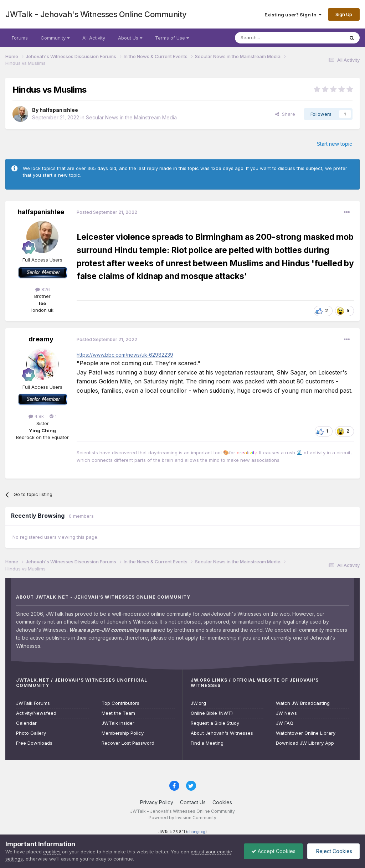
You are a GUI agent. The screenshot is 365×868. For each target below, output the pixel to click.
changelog (196, 832)
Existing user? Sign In (293, 15)
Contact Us (193, 802)
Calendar (26, 723)
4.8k (36, 416)
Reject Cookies (333, 851)
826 (43, 289)
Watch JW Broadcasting (303, 703)
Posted (107, 212)
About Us (130, 38)
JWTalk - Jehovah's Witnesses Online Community (96, 14)
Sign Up (344, 14)
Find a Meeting (207, 743)
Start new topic (335, 144)
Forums (20, 38)
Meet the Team (118, 713)
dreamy (41, 339)
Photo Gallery (31, 733)
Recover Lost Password (128, 743)
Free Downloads (34, 743)
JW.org (198, 703)
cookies (52, 852)
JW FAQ (285, 723)
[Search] (271, 38)
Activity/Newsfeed (36, 713)
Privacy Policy (157, 802)
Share (285, 114)
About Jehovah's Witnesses (222, 733)
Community (55, 38)
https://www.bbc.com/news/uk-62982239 (125, 355)
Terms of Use (172, 38)
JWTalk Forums (33, 703)
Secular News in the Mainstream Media (131, 117)
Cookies (222, 802)
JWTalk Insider (118, 723)
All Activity (94, 38)
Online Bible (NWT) (212, 713)
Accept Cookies (273, 851)
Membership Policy (123, 733)
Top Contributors (120, 703)
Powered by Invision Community (182, 818)
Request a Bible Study (215, 723)
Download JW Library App (305, 743)
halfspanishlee (59, 110)
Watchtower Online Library (306, 733)
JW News (286, 713)
